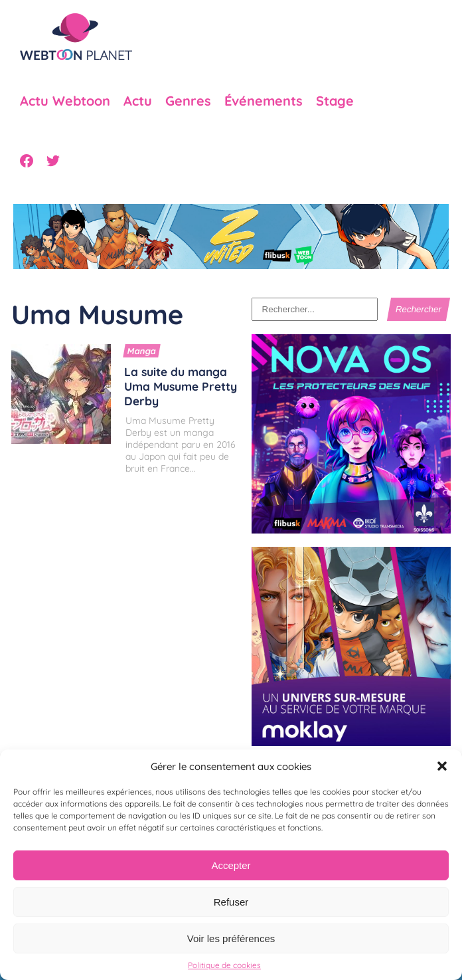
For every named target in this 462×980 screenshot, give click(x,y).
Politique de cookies (224, 965)
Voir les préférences (231, 938)
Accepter (231, 865)
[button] (442, 766)
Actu (138, 101)
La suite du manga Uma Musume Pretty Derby (181, 386)
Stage (335, 101)
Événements (264, 101)
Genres (188, 101)
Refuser (231, 902)
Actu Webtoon (65, 101)
